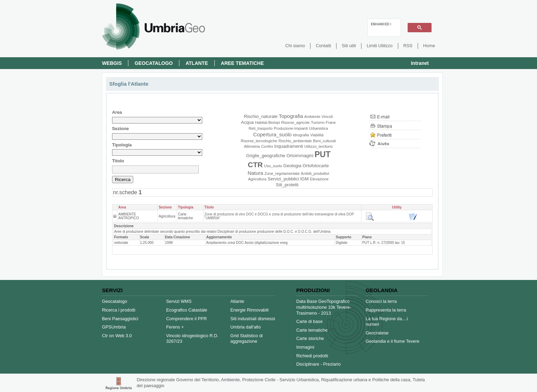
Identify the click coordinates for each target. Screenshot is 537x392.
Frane (331, 122)
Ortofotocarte (316, 166)
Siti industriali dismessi (253, 319)
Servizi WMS (179, 301)
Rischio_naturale (261, 116)
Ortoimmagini (300, 156)
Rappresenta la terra (386, 310)
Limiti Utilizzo (380, 46)
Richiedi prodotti (312, 356)
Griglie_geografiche (266, 156)
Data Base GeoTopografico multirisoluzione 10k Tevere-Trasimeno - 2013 (324, 307)
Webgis (112, 63)
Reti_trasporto (261, 128)
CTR (255, 165)
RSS (408, 46)
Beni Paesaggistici (120, 319)
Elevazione (319, 179)
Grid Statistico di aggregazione (246, 339)
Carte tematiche (312, 330)
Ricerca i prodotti (119, 310)
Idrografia (301, 135)
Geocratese (377, 333)
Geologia (292, 166)
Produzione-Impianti (291, 128)
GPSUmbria (114, 327)
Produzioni (313, 290)
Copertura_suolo (272, 134)
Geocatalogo (154, 63)
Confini (267, 146)
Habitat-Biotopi (267, 122)
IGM (304, 179)
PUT (323, 154)
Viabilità (317, 135)
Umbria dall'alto (246, 327)
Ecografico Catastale (187, 310)
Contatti (323, 46)
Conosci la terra (381, 301)
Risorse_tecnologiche (259, 141)
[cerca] (381, 24)
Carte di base (309, 321)
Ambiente (312, 117)
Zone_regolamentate (282, 173)
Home (429, 46)
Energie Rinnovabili (249, 310)
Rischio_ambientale (295, 141)
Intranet (420, 63)
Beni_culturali (324, 141)
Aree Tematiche (242, 63)
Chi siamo (295, 46)
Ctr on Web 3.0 (117, 336)
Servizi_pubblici (283, 179)
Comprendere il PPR (186, 319)
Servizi (112, 290)
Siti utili (349, 46)
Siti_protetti (287, 185)
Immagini (305, 347)
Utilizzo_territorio (318, 146)
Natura (255, 173)
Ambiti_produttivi (315, 173)
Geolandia (382, 290)
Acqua (248, 122)
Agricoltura (257, 179)
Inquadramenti (288, 146)
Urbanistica (319, 128)
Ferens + (175, 327)
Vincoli (327, 117)
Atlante (197, 63)
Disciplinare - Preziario (318, 364)
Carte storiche (310, 338)
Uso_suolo (273, 166)
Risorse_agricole (296, 122)
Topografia (291, 116)
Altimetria (252, 146)
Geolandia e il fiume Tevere (393, 341)
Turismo (318, 122)
